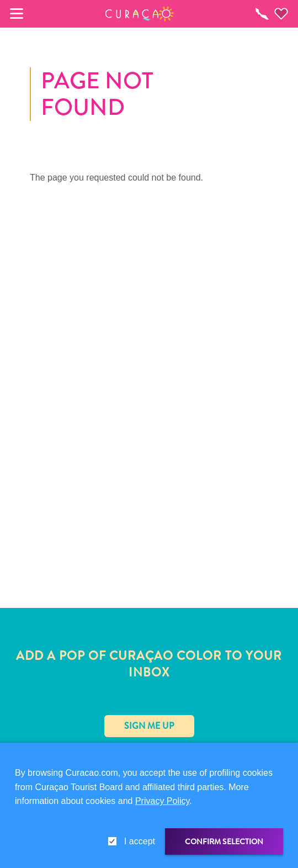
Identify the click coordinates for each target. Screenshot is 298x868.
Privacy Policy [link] (162, 801)
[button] (140, 14)
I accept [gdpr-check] (140, 841)
